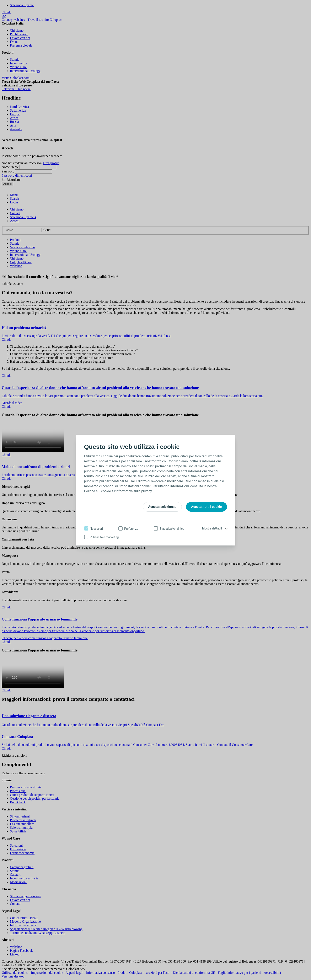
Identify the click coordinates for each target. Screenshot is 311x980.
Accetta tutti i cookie (207, 507)
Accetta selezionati (162, 507)
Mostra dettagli (212, 528)
